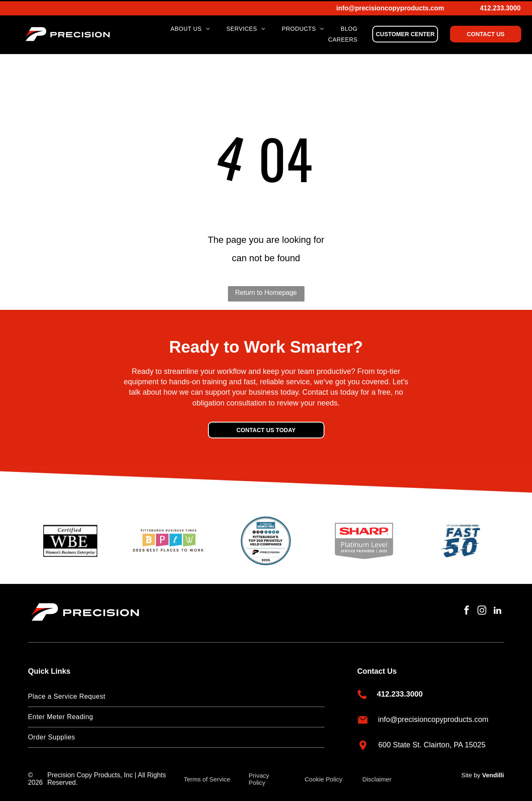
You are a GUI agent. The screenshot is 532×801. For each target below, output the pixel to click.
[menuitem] (190, 27)
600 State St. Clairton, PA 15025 (432, 742)
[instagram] (480, 609)
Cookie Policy (323, 776)
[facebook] (464, 609)
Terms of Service (207, 776)
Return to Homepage (266, 290)
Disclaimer (377, 776)
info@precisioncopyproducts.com (390, 7)
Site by (471, 772)
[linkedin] (497, 609)
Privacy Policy (259, 776)
